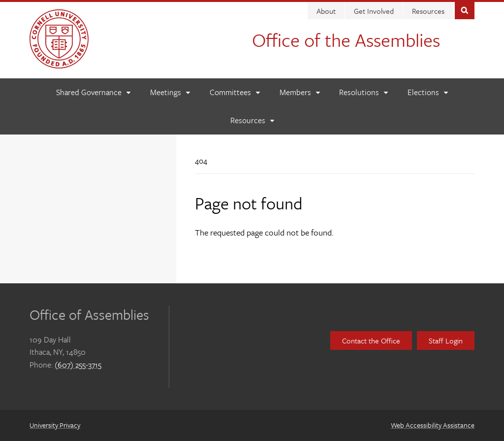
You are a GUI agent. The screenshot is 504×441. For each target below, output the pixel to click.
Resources (428, 11)
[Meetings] (170, 92)
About (326, 11)
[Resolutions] (363, 92)
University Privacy (55, 425)
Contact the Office (371, 340)
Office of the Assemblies (346, 40)
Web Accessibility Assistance (433, 425)
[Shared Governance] (93, 92)
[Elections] (427, 92)
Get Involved (374, 11)
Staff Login (446, 340)
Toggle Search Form (465, 10)
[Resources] (252, 120)
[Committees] (235, 92)
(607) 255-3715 (78, 365)
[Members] (299, 92)
